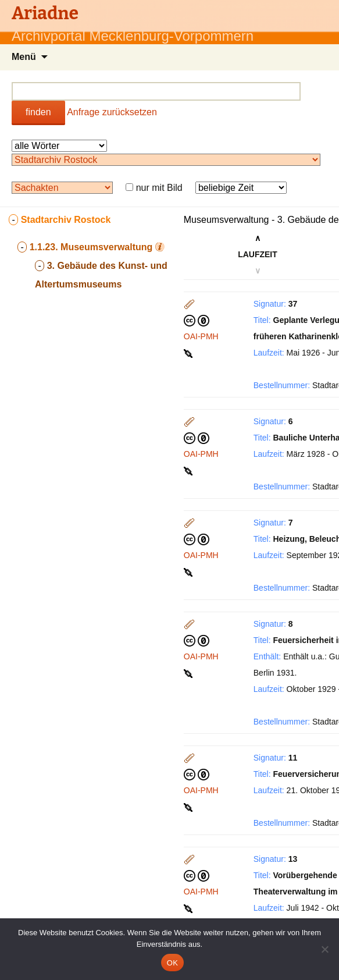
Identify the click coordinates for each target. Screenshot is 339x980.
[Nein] (324, 949)
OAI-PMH (201, 336)
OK (172, 963)
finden (38, 112)
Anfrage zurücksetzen (112, 112)
